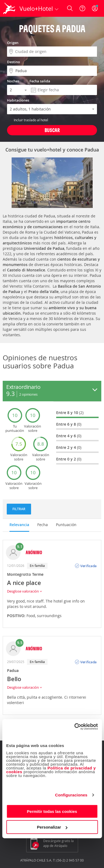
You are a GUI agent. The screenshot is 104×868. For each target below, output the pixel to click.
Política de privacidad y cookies (51, 770)
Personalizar (52, 827)
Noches (13, 81)
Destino (14, 62)
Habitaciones (18, 100)
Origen (13, 43)
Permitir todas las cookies (52, 811)
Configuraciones (71, 795)
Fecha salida (40, 81)
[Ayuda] (82, 8)
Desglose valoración (24, 591)
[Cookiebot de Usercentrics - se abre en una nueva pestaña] (75, 726)
